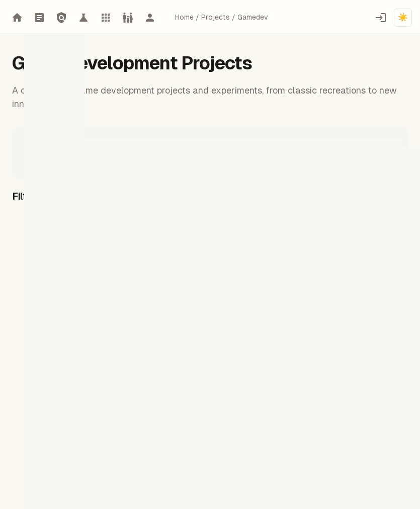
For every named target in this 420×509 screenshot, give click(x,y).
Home (184, 17)
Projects (216, 17)
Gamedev (253, 17)
